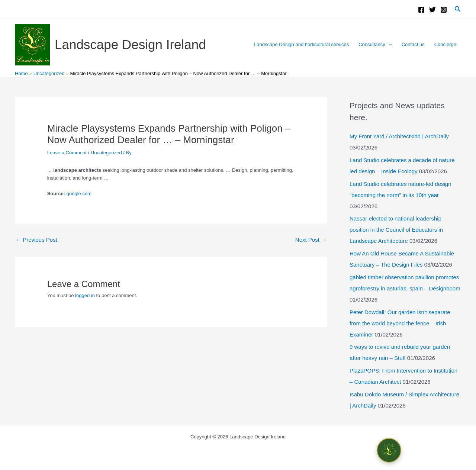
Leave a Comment (67, 153)
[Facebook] (421, 10)
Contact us (413, 44)
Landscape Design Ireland (130, 44)
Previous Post (36, 240)
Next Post (311, 240)
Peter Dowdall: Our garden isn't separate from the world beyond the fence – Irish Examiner (400, 323)
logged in (85, 295)
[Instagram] (444, 10)
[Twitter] (432, 10)
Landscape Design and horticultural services (301, 44)
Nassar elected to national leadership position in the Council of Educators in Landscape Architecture (396, 230)
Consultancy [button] (375, 45)
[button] (458, 9)
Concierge (445, 44)
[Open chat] (389, 450)
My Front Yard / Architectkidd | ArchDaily (399, 136)
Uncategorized (106, 153)
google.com (79, 194)
